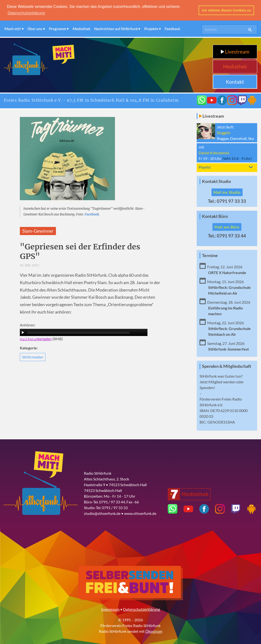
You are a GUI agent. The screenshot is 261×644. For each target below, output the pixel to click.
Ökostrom (154, 631)
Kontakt (235, 81)
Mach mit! (13, 28)
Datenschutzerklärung (141, 609)
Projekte (151, 28)
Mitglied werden (222, 382)
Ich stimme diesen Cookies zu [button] (226, 10)
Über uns (35, 28)
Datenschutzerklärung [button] (26, 13)
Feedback (172, 28)
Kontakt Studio (216, 181)
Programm (58, 28)
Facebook (92, 214)
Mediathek (82, 28)
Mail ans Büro (227, 227)
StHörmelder (33, 357)
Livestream (235, 51)
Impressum (110, 609)
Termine (210, 256)
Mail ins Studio (227, 192)
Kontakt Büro (215, 216)
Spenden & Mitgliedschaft (227, 366)
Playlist (205, 167)
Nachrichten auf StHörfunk (116, 28)
